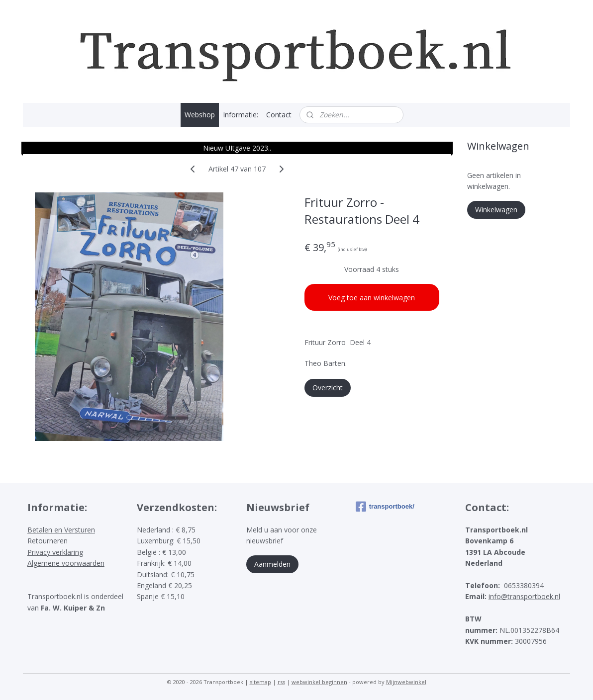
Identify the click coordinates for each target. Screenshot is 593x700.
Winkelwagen (496, 210)
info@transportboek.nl (524, 596)
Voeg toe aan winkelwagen (372, 298)
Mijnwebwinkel (406, 682)
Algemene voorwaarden (66, 563)
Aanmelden (272, 564)
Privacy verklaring (55, 552)
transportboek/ (385, 507)
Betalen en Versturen (61, 530)
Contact (279, 115)
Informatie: (241, 115)
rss (281, 682)
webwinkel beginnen (319, 682)
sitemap (260, 682)
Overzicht (328, 388)
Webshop (200, 115)
